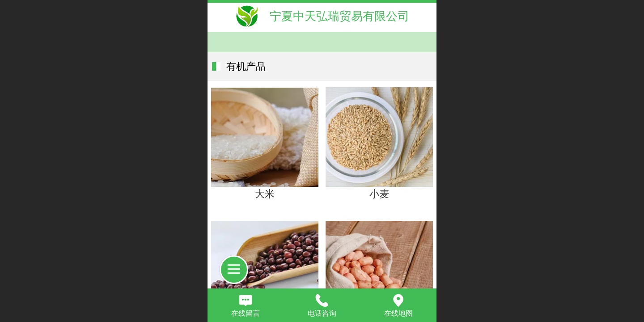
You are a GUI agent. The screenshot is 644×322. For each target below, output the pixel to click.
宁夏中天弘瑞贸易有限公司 (339, 16)
